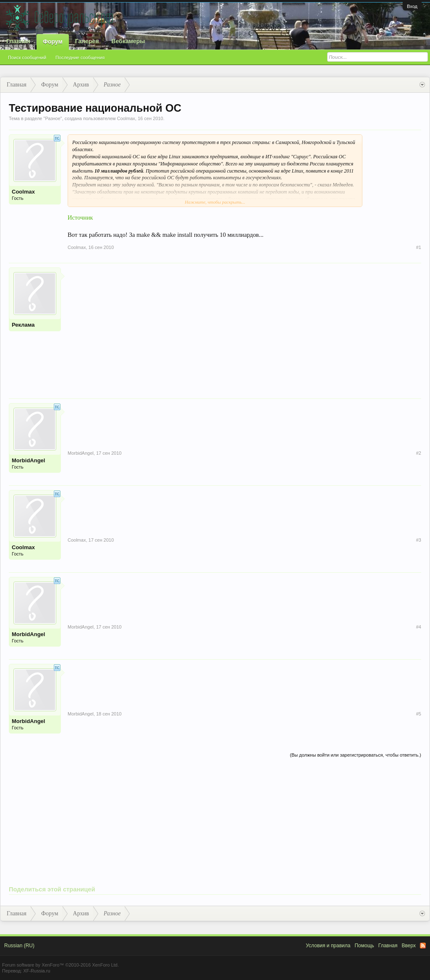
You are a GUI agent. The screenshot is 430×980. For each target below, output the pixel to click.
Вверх (409, 946)
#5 (419, 714)
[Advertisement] (244, 326)
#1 (419, 247)
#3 (419, 540)
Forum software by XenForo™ (60, 965)
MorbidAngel (28, 460)
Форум (53, 42)
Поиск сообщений (27, 58)
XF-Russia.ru (37, 971)
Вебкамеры (128, 41)
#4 (419, 627)
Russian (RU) (19, 946)
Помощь (364, 946)
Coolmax (126, 118)
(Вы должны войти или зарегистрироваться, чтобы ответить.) (355, 755)
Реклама (23, 325)
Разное (52, 118)
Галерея (87, 41)
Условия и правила (328, 946)
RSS (423, 946)
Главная (18, 41)
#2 (419, 453)
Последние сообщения (80, 58)
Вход (412, 6)
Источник (80, 217)
